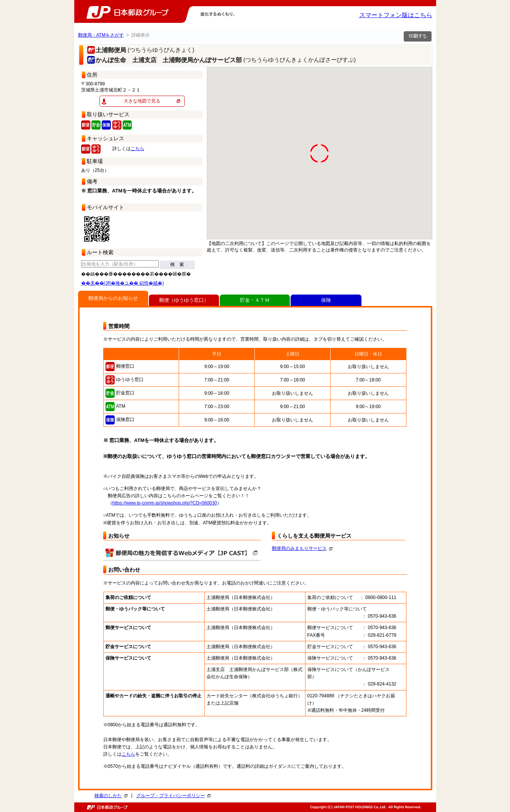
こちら (137, 149)
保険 (326, 300)
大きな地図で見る (142, 101)
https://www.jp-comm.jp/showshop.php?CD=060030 (165, 503)
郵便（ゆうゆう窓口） (184, 300)
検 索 (177, 264)
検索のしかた (111, 796)
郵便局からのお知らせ (113, 298)
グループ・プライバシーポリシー (173, 796)
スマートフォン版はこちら (396, 15)
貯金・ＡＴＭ (255, 300)
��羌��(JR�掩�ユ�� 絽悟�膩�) (123, 283)
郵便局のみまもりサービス (302, 548)
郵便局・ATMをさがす (101, 35)
